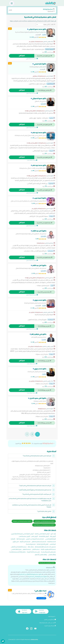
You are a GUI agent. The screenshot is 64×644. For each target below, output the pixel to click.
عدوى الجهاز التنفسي (16, 549)
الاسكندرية (32, 10)
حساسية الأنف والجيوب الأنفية (48, 549)
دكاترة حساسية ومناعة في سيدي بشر (45, 521)
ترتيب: (52, 24)
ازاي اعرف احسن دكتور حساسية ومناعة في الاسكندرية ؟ (37, 456)
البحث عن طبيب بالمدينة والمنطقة (48, 623)
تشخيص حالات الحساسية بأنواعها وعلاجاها (45, 547)
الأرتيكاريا (13, 539)
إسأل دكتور (41, 598)
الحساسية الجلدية (52, 542)
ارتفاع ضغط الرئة (21, 539)
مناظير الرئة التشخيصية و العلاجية (18, 552)
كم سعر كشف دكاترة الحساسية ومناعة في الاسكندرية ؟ (37, 494)
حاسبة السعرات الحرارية (50, 626)
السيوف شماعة (50, 49)
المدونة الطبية (52, 616)
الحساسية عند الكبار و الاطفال (39, 542)
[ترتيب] (43, 25)
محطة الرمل (51, 84)
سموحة (52, 216)
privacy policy (34, 639)
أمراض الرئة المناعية (44, 536)
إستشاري (43, 104)
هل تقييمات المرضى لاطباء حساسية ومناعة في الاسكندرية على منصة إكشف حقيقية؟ (32, 506)
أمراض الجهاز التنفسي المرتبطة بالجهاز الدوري (22, 534)
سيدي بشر (51, 251)
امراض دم (32, 41)
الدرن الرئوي (16, 542)
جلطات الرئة (31, 547)
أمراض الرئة (53, 536)
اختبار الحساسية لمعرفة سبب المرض (35, 539)
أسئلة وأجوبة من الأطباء (50, 620)
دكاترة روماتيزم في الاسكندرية (47, 563)
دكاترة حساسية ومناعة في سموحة (22, 521)
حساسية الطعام (27, 549)
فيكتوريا (52, 118)
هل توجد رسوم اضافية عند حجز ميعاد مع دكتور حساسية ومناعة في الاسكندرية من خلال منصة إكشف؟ (30, 500)
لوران (53, 285)
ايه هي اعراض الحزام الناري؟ (44, 512)
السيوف (52, 151)
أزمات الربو (53, 534)
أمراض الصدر (35, 536)
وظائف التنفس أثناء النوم (41, 555)
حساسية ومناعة (39, 41)
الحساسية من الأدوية (25, 542)
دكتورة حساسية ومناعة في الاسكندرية (38, 577)
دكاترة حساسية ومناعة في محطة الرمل (44, 525)
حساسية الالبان (36, 549)
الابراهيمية (51, 320)
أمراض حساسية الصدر (25, 536)
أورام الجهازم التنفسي (50, 539)
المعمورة (52, 183)
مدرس (44, 340)
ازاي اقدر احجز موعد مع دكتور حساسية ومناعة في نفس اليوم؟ (35, 486)
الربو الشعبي (53, 544)
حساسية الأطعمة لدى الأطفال (19, 547)
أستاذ (44, 35)
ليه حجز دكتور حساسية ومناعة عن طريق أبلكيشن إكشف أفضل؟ (35, 490)
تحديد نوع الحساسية (31, 544)
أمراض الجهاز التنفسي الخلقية (42, 534)
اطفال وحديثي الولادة (30, 111)
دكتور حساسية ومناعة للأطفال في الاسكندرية (30, 574)
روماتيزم (35, 76)
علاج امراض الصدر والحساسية (48, 552)
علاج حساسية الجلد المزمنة (33, 552)
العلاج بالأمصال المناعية (43, 544)
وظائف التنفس (52, 555)
